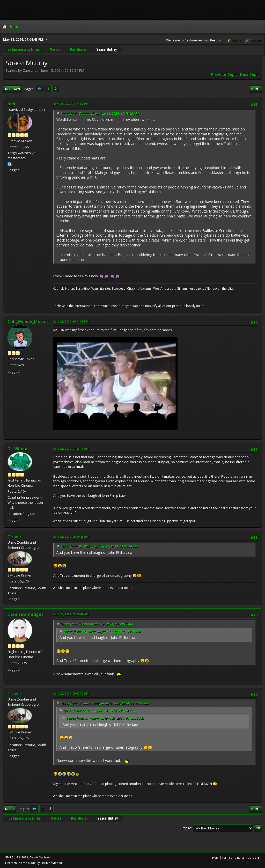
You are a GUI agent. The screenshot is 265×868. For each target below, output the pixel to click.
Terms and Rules (233, 858)
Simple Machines (40, 857)
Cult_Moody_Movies (28, 322)
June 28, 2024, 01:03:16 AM (71, 448)
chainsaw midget (25, 614)
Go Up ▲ (254, 858)
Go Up (10, 809)
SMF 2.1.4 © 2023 (17, 857)
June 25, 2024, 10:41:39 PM (71, 321)
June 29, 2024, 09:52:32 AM (71, 693)
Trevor (14, 537)
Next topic (250, 75)
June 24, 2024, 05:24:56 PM (71, 104)
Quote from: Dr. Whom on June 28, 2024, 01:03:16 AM (99, 546)
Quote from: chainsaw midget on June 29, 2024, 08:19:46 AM (105, 703)
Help (215, 858)
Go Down (12, 89)
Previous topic (224, 75)
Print (255, 89)
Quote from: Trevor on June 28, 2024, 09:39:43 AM (97, 624)
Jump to (186, 828)
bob (11, 104)
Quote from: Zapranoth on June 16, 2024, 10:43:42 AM (100, 114)
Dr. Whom (17, 449)
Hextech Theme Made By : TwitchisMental (34, 863)
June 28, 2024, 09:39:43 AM (71, 537)
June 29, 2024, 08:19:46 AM (71, 614)
